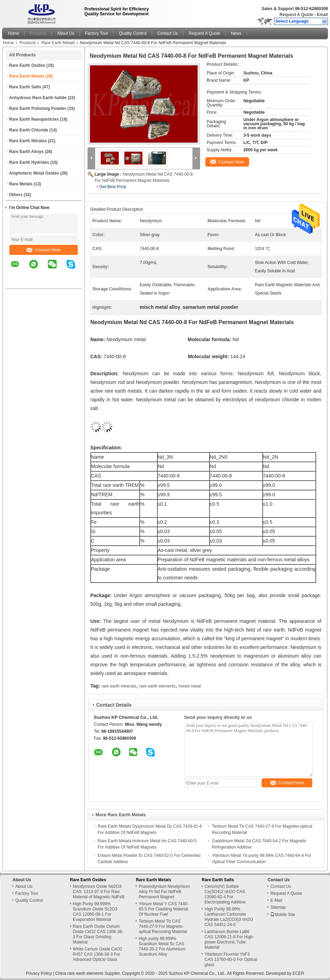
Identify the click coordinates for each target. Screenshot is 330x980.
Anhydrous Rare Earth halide (38, 98)
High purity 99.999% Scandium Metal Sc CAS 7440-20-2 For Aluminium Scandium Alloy (162, 946)
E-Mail (276, 900)
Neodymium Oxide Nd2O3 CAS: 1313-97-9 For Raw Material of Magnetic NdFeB (99, 892)
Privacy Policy (39, 973)
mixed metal (189, 686)
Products (38, 33)
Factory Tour (97, 33)
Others (16, 195)
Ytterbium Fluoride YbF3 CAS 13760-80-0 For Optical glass (231, 959)
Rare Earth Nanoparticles (34, 119)
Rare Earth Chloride (29, 130)
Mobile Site (283, 915)
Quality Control (133, 33)
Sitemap (278, 907)
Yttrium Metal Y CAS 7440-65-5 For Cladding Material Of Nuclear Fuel (164, 909)
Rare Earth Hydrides (29, 162)
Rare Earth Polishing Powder (38, 109)
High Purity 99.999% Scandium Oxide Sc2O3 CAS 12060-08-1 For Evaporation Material (95, 912)
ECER (298, 973)
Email (322, 15)
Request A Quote (296, 15)
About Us (65, 33)
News (236, 33)
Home (14, 33)
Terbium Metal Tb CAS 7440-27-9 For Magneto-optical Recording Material (163, 926)
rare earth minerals (119, 686)
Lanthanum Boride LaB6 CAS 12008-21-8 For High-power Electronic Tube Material (229, 939)
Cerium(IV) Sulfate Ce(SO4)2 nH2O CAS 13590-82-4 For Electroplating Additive (225, 894)
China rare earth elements (79, 973)
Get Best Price (113, 187)
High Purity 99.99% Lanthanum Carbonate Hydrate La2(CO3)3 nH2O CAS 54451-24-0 (229, 917)
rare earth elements (157, 686)
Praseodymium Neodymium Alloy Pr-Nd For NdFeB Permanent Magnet (164, 892)
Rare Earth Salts (25, 87)
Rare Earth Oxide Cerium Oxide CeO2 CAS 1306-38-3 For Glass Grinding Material (98, 934)
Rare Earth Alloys (26, 152)
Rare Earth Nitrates (28, 141)
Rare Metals (21, 184)
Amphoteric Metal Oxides (34, 173)
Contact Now (43, 250)
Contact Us (168, 33)
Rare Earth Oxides (27, 65)
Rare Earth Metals (58, 43)
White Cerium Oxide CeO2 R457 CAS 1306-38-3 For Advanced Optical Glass (98, 954)
